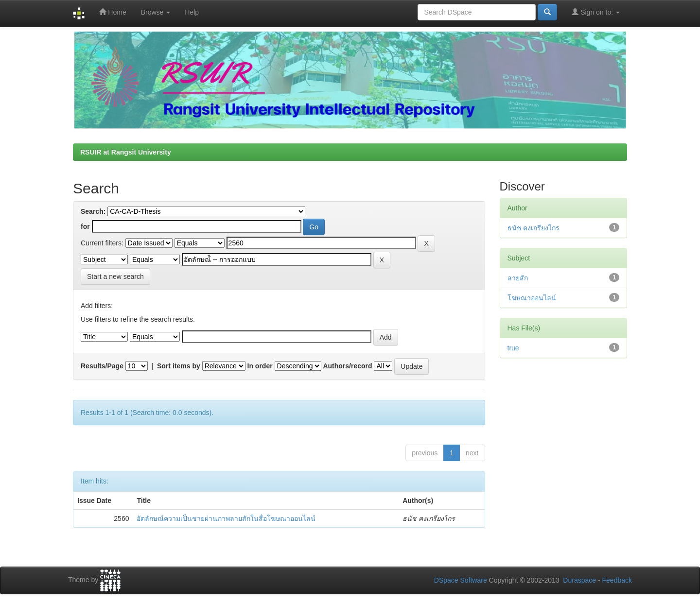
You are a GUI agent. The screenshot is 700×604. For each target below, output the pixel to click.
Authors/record (347, 366)
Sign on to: (596, 12)
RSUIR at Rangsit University (126, 152)
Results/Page (102, 366)
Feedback (617, 580)
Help (192, 12)
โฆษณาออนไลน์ (532, 298)
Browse (156, 12)
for (85, 226)
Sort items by (179, 366)
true (513, 348)
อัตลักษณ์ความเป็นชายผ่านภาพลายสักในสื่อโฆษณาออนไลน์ (226, 518)
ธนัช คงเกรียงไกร (534, 228)
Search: (93, 211)
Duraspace (579, 580)
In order (260, 366)
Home (113, 12)
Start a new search (115, 276)
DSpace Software (461, 580)
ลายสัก (518, 278)
